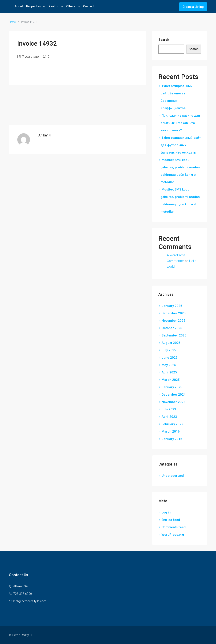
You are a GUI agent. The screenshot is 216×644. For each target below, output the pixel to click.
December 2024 (174, 395)
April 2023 (169, 417)
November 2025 (173, 321)
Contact (88, 6)
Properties (34, 6)
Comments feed (174, 527)
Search (164, 40)
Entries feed (171, 520)
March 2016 (171, 432)
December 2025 (174, 313)
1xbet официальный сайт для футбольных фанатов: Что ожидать (181, 145)
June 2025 (170, 358)
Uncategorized (173, 476)
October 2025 (172, 328)
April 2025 (169, 372)
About (19, 6)
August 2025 (171, 343)
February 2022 (172, 424)
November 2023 (173, 402)
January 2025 (172, 387)
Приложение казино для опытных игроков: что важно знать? (180, 123)
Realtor (54, 6)
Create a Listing (193, 7)
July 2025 (169, 350)
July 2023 (169, 409)
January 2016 (172, 439)
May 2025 (169, 365)
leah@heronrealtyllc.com (30, 601)
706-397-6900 (23, 594)
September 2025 (174, 335)
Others (71, 6)
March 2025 (171, 380)
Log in (166, 512)
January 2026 (172, 306)
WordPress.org (173, 535)
